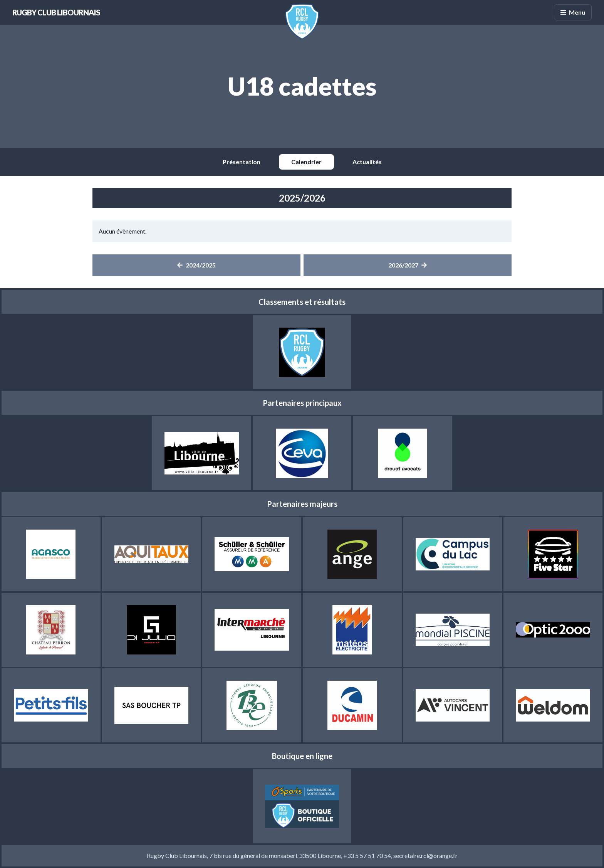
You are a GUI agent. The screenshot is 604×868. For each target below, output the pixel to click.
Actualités (367, 162)
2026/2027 (408, 265)
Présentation (242, 162)
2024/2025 (196, 265)
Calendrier (306, 162)
